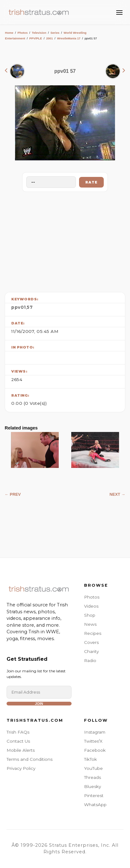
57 (30, 307)
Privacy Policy (21, 768)
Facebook (95, 750)
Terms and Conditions (30, 759)
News (90, 624)
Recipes (93, 633)
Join (39, 704)
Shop (90, 615)
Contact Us (18, 741)
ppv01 (19, 307)
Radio (90, 660)
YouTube (93, 768)
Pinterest (94, 795)
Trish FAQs (18, 732)
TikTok (90, 759)
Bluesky (92, 786)
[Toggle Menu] (119, 13)
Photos (23, 33)
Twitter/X (93, 741)
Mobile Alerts (21, 750)
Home (9, 33)
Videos (91, 606)
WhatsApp (95, 805)
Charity (91, 651)
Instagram (95, 732)
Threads (92, 777)
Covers (91, 642)
